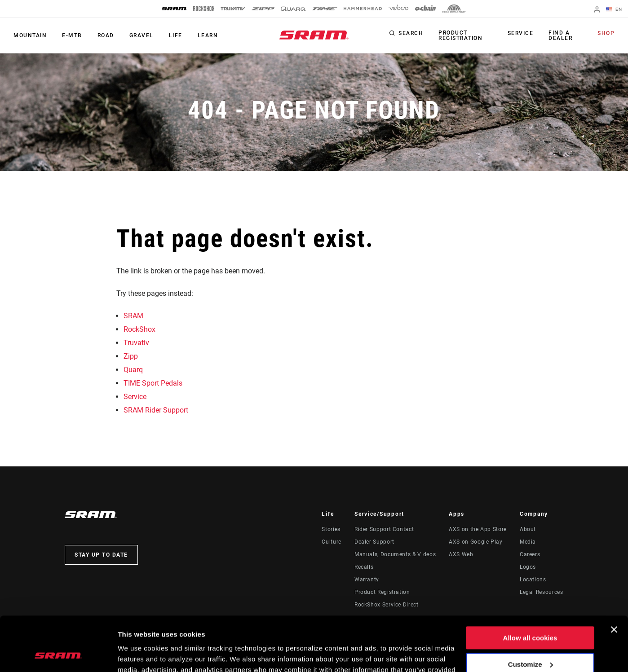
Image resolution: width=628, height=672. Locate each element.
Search (411, 33)
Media (528, 542)
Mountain (30, 35)
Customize (531, 613)
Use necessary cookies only (530, 639)
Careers (530, 554)
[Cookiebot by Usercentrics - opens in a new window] (58, 654)
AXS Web (461, 554)
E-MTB (72, 35)
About (528, 529)
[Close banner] (614, 579)
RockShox (139, 329)
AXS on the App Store (478, 529)
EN (614, 10)
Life (176, 35)
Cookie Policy (378, 630)
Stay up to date (101, 555)
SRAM (133, 316)
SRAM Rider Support (156, 410)
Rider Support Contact (384, 529)
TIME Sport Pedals (153, 383)
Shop (606, 33)
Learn (208, 35)
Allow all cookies (530, 587)
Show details (139, 654)
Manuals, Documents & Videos (395, 554)
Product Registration (460, 35)
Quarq (133, 370)
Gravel (142, 35)
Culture (331, 542)
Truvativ (136, 343)
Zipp (131, 356)
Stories (331, 529)
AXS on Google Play (476, 542)
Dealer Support (374, 542)
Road (106, 35)
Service (521, 33)
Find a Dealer (560, 35)
